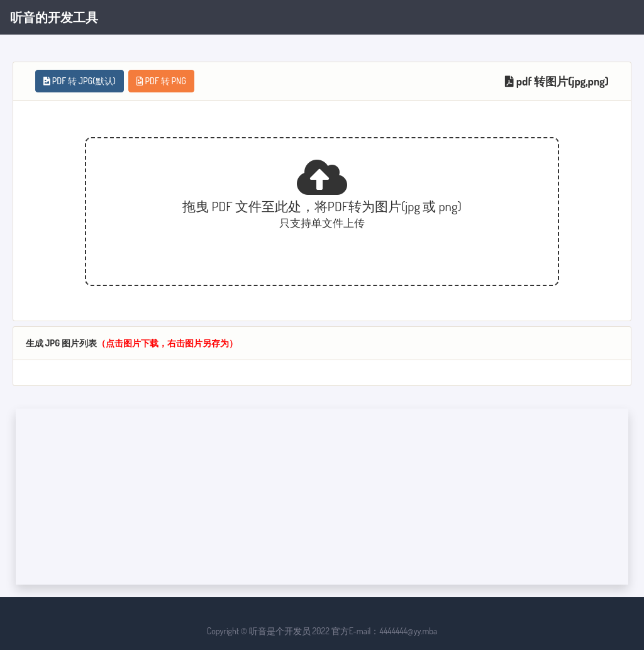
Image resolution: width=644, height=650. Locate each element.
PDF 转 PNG (161, 81)
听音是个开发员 (280, 631)
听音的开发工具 (54, 17)
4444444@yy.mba (408, 631)
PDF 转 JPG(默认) (80, 81)
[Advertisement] (322, 497)
